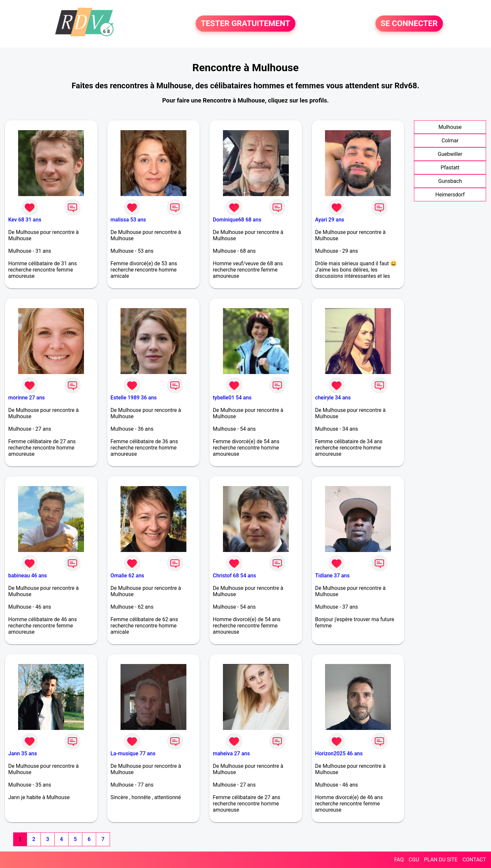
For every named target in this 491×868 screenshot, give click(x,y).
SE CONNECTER (409, 24)
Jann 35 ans (23, 753)
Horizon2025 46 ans (339, 753)
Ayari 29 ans (330, 220)
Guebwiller (450, 154)
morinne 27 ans (27, 398)
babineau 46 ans (28, 576)
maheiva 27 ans (231, 753)
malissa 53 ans (128, 220)
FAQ (399, 860)
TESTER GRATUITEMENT (245, 24)
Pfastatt (450, 168)
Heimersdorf (450, 195)
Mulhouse (450, 127)
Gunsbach (450, 181)
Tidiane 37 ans (332, 576)
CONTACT (474, 860)
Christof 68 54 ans (234, 576)
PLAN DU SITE (441, 860)
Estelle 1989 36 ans (134, 398)
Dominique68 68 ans (237, 220)
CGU (414, 860)
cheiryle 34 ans (333, 398)
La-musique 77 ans (133, 753)
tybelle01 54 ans (232, 398)
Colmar (450, 141)
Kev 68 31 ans (25, 220)
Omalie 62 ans (127, 576)
